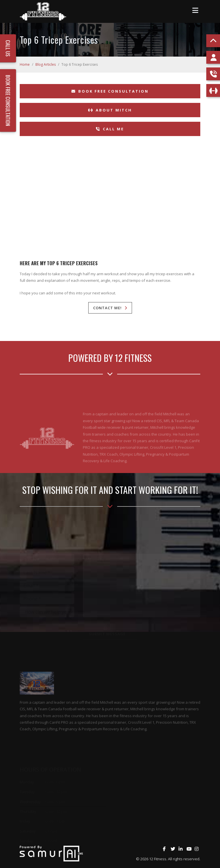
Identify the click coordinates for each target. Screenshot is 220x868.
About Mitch (110, 110)
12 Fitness (158, 859)
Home (25, 64)
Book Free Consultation (110, 91)
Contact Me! (107, 308)
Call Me (110, 129)
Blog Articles (46, 64)
